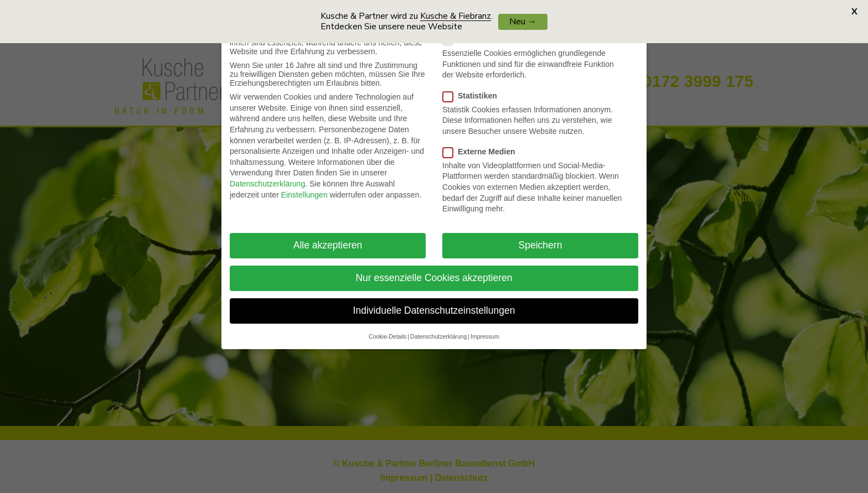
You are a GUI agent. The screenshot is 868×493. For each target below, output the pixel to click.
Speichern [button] (541, 235)
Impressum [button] (485, 326)
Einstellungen (304, 184)
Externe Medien (483, 142)
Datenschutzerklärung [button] (438, 326)
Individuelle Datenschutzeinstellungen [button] (434, 300)
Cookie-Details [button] (387, 326)
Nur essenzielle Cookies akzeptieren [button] (434, 268)
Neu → (523, 22)
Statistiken (474, 85)
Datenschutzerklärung (267, 174)
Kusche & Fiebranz (456, 16)
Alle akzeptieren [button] (328, 235)
